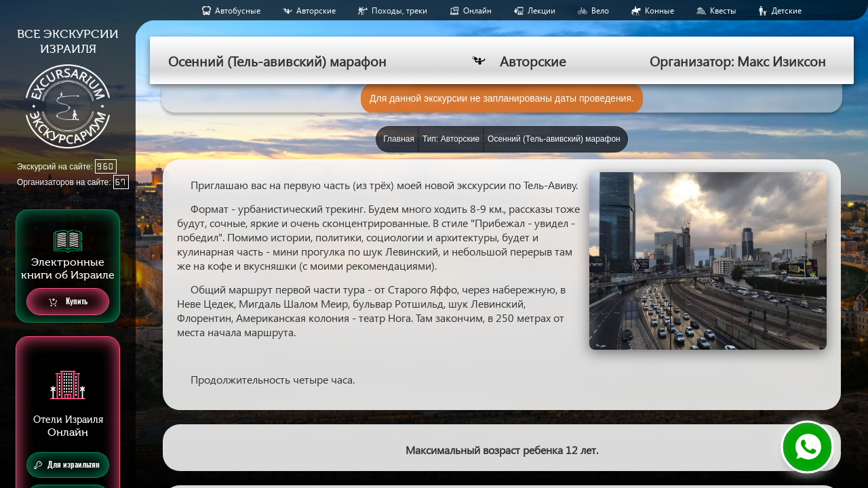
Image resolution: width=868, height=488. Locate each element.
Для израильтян (67, 465)
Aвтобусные (238, 11)
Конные (659, 11)
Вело (600, 11)
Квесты (723, 11)
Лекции (541, 11)
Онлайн (477, 11)
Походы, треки (399, 11)
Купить (68, 302)
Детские (787, 11)
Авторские (316, 11)
